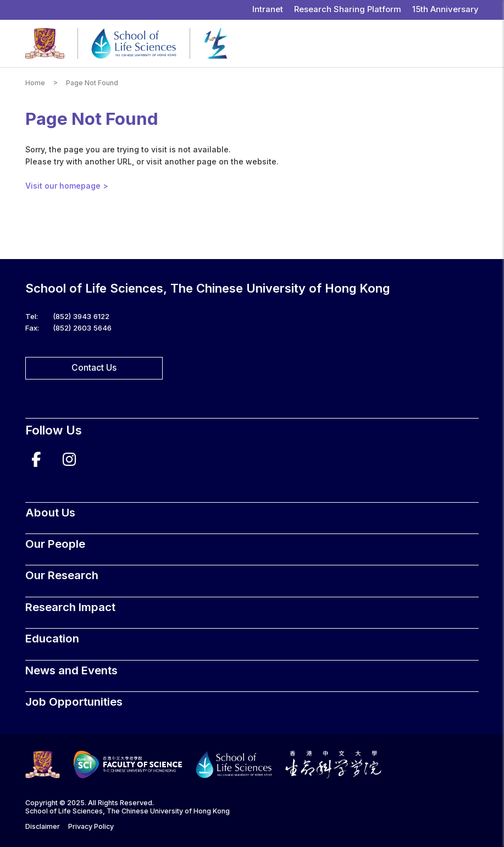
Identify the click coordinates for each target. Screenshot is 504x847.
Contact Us (94, 368)
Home (35, 83)
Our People (55, 544)
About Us (50, 512)
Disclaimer (43, 826)
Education (52, 638)
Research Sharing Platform (348, 9)
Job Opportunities (74, 702)
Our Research (62, 575)
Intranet (268, 9)
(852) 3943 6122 (81, 316)
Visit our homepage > (67, 186)
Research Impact (70, 607)
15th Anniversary (445, 9)
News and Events (71, 670)
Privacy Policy (91, 826)
